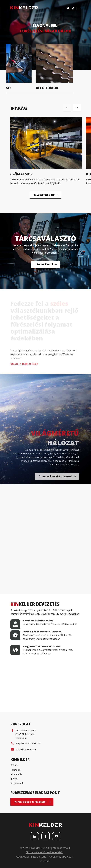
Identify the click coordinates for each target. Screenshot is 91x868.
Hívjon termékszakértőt (28, 744)
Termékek (16, 770)
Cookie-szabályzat (61, 857)
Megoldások (17, 783)
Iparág (14, 779)
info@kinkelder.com (26, 749)
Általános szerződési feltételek (44, 852)
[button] (77, 108)
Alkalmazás (16, 774)
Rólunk (14, 765)
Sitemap (44, 861)
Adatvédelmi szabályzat (31, 857)
